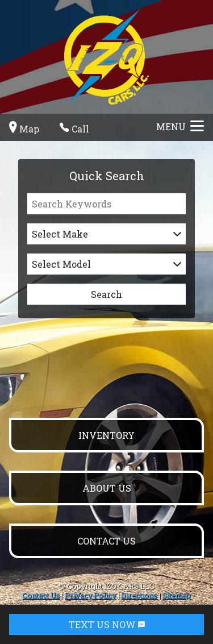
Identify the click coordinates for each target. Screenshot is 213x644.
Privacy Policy (90, 595)
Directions (139, 595)
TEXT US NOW (107, 624)
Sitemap (177, 595)
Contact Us (41, 595)
